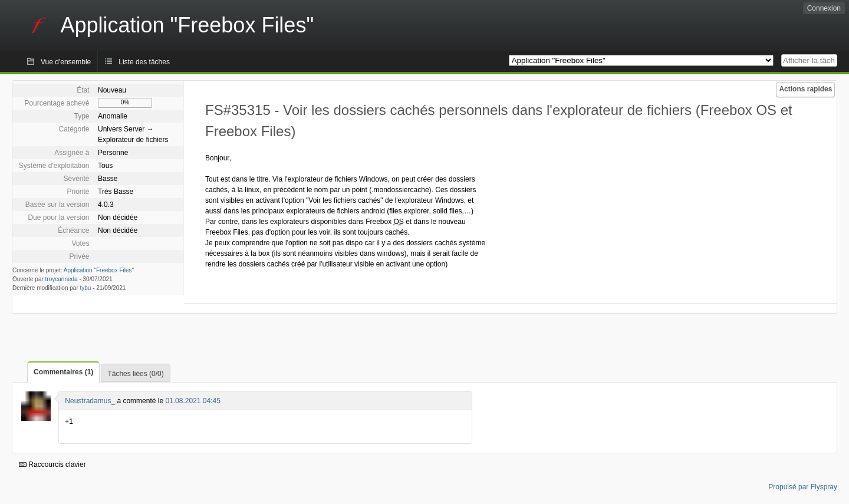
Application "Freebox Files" (99, 270)
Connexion (824, 8)
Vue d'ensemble (66, 62)
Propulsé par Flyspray (803, 487)
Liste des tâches (144, 62)
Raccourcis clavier (52, 465)
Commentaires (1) (63, 372)
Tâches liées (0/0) (135, 374)
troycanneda (62, 279)
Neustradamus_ (90, 401)
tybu (86, 288)
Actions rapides (805, 89)
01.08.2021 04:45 (192, 401)
